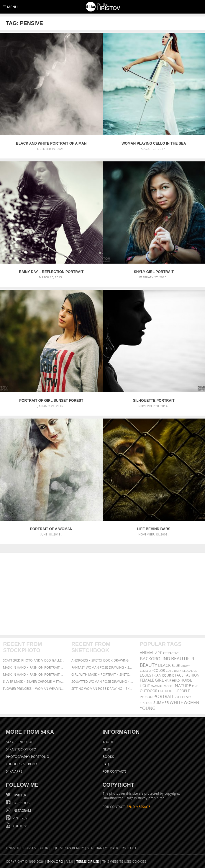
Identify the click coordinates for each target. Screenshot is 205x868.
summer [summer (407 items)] (161, 703)
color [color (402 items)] (159, 671)
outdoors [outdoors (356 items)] (167, 691)
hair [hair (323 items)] (168, 680)
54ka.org (55, 861)
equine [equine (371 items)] (168, 675)
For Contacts (115, 771)
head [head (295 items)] (176, 681)
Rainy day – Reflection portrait (51, 272)
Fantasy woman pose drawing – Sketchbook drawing (102, 667)
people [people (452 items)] (184, 691)
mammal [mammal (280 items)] (157, 686)
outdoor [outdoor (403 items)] (149, 691)
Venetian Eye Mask (103, 848)
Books (108, 757)
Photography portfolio (28, 757)
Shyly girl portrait (154, 272)
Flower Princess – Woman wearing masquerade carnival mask (34, 688)
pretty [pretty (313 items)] (180, 697)
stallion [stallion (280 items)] (146, 703)
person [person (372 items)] (146, 697)
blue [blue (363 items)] (176, 666)
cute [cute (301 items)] (169, 671)
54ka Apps (14, 771)
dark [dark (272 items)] (178, 671)
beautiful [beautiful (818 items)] (183, 659)
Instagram (21, 810)
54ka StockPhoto (21, 749)
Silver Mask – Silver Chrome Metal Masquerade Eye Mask (34, 681)
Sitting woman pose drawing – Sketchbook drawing (102, 688)
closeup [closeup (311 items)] (146, 671)
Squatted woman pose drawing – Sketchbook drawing (102, 681)
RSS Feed (129, 848)
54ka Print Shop (20, 742)
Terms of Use (88, 861)
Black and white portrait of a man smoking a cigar (51, 143)
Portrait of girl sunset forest (51, 401)
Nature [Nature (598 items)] (183, 686)
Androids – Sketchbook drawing (100, 660)
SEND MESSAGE (138, 807)
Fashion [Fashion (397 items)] (192, 675)
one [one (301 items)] (195, 686)
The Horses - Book (22, 764)
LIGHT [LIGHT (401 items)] (145, 686)
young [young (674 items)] (148, 708)
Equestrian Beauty (68, 848)
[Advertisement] (102, 594)
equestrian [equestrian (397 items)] (151, 675)
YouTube (20, 826)
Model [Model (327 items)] (169, 686)
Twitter (19, 795)
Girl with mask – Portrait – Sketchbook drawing (102, 674)
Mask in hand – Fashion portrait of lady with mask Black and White (34, 667)
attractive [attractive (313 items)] (171, 653)
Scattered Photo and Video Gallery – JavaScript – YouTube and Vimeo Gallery (34, 660)
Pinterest (20, 818)
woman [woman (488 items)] (191, 703)
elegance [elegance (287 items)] (190, 671)
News (107, 749)
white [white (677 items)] (176, 702)
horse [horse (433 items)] (186, 680)
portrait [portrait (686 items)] (164, 696)
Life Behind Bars (154, 529)
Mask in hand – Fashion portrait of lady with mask (34, 674)
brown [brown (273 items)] (186, 666)
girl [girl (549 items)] (159, 680)
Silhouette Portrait (154, 401)
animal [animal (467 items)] (147, 653)
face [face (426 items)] (179, 675)
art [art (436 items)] (158, 653)
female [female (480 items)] (147, 680)
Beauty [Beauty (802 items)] (149, 665)
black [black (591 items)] (164, 665)
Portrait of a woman (51, 529)
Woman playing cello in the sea (154, 143)
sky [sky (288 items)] (189, 697)
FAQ (106, 764)
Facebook (21, 803)
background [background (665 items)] (155, 659)
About (108, 742)
